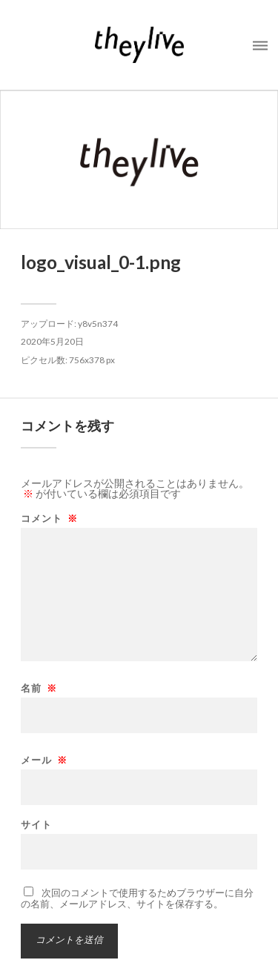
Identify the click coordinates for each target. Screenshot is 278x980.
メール (44, 760)
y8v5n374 (98, 324)
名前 (39, 688)
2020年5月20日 (52, 341)
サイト (36, 825)
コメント (49, 519)
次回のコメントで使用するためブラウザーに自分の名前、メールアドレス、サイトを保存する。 (137, 898)
